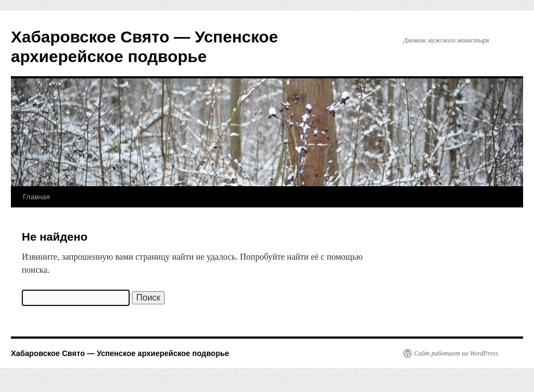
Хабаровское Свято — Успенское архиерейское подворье (120, 353)
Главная (36, 197)
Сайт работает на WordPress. (457, 353)
